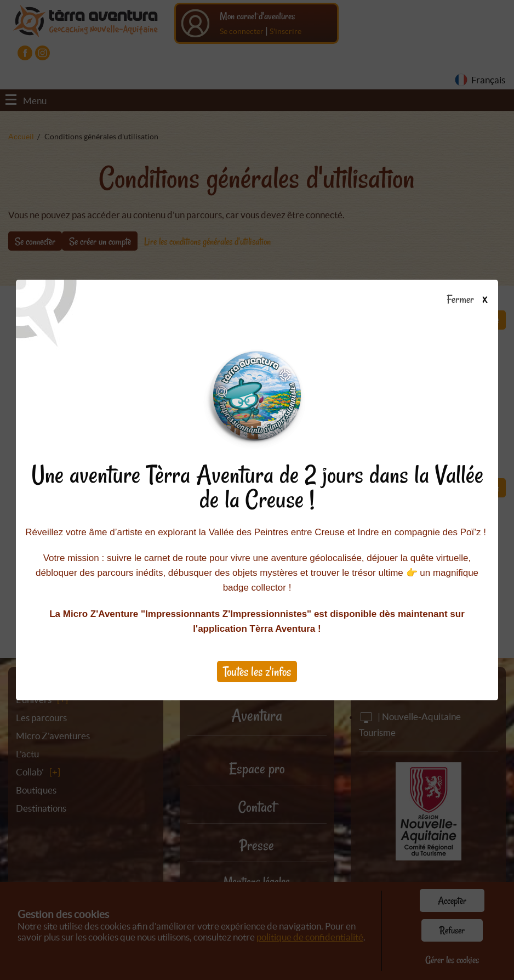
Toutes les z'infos (257, 672)
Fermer (472, 300)
